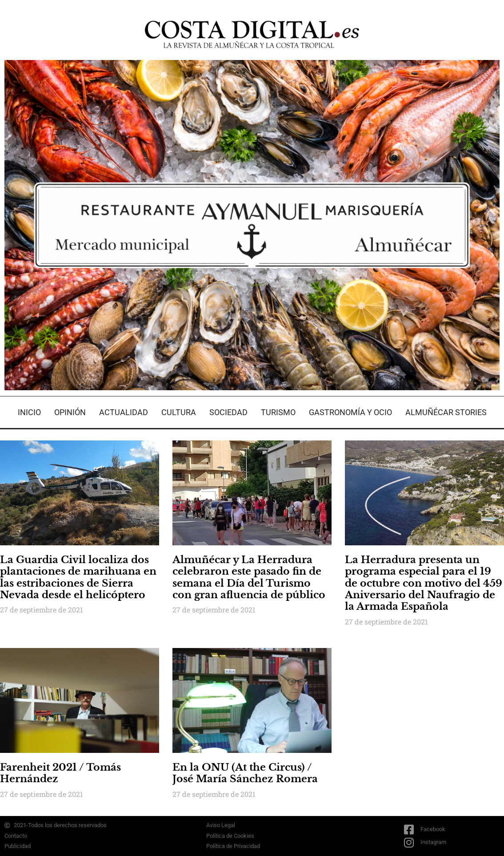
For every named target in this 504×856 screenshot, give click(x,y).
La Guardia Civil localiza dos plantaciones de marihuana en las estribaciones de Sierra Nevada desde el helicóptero (78, 577)
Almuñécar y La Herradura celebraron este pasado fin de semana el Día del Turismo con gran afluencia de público (249, 577)
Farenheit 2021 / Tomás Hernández (60, 773)
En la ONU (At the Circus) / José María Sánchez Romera (245, 773)
